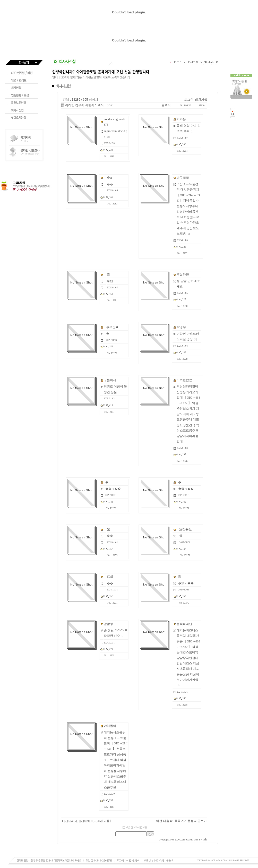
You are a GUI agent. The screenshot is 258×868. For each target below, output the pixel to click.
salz (205, 839)
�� (110, 184)
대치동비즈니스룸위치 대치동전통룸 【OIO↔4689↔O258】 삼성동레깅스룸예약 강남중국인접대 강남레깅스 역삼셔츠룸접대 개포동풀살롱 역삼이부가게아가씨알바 (188, 658)
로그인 (189, 100)
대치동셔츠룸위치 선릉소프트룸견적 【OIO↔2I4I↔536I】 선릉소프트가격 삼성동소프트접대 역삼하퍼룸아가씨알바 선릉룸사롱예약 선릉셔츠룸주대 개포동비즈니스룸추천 (116, 760)
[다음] (107, 821)
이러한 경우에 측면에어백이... (86, 105)
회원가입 (201, 100)
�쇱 (110, 281)
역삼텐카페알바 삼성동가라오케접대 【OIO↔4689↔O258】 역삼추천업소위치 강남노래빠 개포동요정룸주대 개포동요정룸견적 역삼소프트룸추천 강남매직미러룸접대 (188, 414)
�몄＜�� (113, 489)
